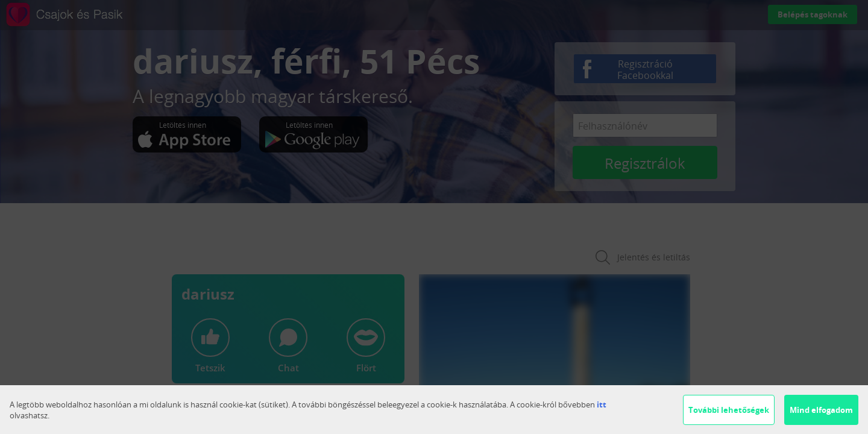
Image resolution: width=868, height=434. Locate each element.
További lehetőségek (729, 410)
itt (602, 404)
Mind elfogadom (821, 410)
